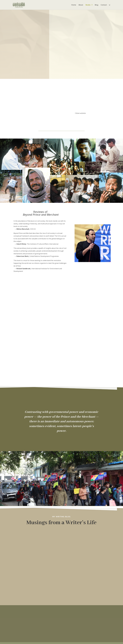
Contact (104, 5)
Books (88, 5)
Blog (96, 5)
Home (74, 5)
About (81, 5)
